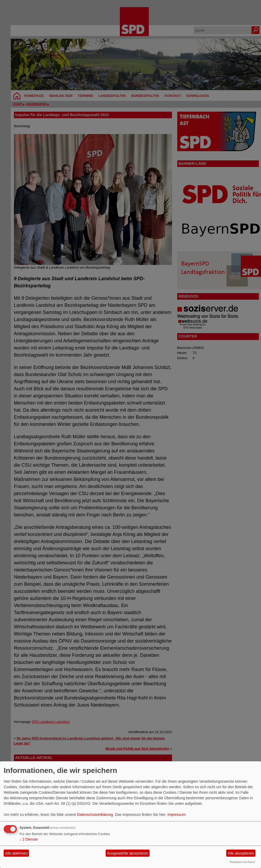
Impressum (177, 815)
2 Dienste (29, 839)
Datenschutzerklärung (95, 815)
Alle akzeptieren (241, 853)
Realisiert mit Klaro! (242, 862)
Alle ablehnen (16, 853)
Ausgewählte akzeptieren (127, 853)
